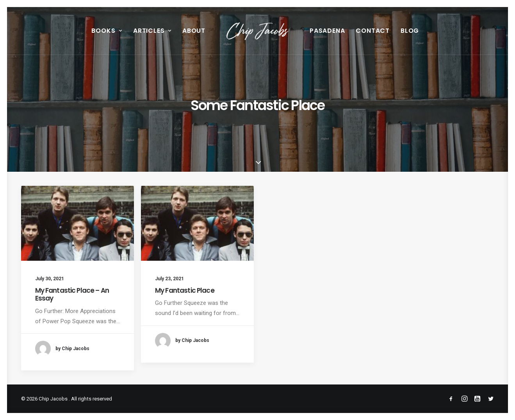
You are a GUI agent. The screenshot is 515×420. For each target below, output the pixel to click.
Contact (373, 31)
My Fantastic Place (185, 290)
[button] (78, 223)
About (194, 31)
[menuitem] (107, 31)
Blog (410, 31)
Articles (152, 31)
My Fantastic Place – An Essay (72, 294)
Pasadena (327, 31)
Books (107, 31)
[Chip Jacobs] (257, 31)
